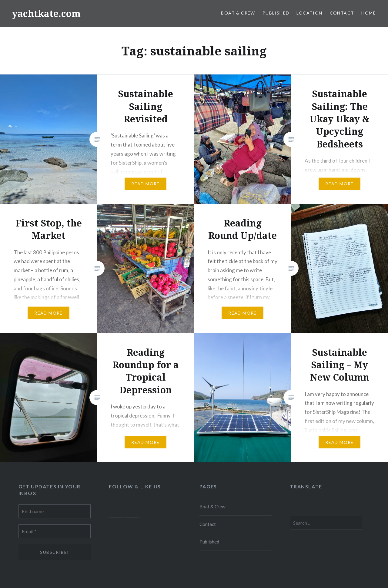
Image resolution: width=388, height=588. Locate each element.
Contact (342, 13)
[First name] (55, 511)
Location (309, 13)
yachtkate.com (46, 13)
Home (369, 13)
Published (276, 13)
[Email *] (55, 531)
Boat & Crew (238, 13)
